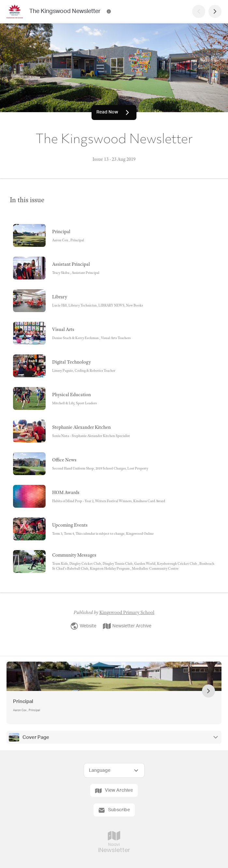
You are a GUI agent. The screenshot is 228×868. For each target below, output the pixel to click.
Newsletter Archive (127, 626)
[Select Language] (114, 770)
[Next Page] (215, 11)
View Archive (114, 791)
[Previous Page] (199, 11)
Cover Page (36, 737)
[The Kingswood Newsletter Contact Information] (109, 11)
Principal (23, 702)
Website (83, 626)
